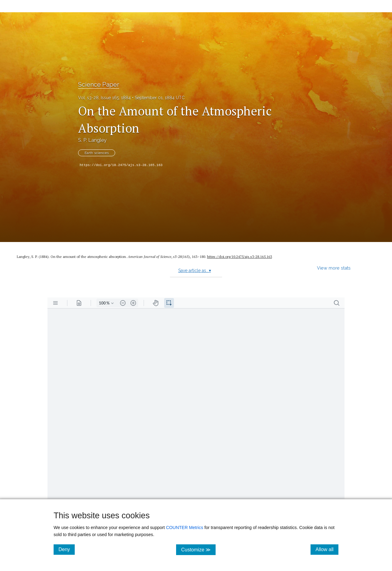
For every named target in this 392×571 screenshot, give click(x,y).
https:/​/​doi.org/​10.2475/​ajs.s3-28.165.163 (239, 257)
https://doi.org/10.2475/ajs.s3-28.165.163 (121, 165)
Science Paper (99, 85)
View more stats (334, 268)
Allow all (327, 549)
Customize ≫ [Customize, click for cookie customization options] (198, 549)
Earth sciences (97, 153)
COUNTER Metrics (185, 528)
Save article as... (195, 270)
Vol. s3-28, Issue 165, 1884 (104, 98)
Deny (67, 549)
